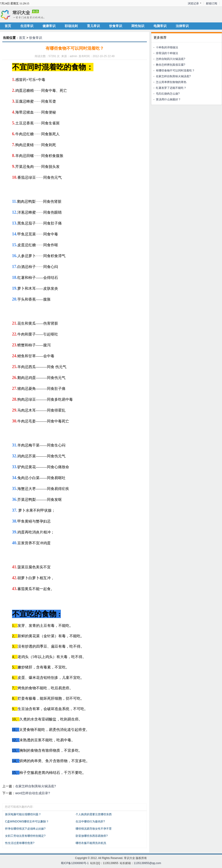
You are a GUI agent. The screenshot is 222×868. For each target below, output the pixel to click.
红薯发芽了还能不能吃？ (171, 88)
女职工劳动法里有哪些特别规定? (25, 836)
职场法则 (71, 26)
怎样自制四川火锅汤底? (171, 59)
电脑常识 (160, 26)
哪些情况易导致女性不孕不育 (94, 829)
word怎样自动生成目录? (33, 793)
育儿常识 (93, 26)
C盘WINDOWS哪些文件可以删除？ (27, 822)
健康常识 (49, 26)
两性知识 (138, 26)
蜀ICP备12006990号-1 (75, 863)
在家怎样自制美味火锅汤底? (36, 786)
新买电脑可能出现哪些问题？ (23, 814)
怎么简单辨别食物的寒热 (171, 82)
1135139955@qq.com (147, 863)
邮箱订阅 (212, 3)
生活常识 (27, 26)
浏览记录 (193, 3)
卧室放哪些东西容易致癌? (92, 836)
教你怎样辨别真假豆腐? (171, 65)
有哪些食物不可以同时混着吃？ (175, 71)
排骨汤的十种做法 (167, 53)
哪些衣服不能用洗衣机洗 (91, 843)
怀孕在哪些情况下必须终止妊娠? (25, 829)
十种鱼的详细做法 (167, 47)
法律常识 (182, 26)
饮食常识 (116, 26)
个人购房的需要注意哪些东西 (94, 814)
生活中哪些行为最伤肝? (90, 822)
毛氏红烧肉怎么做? (168, 94)
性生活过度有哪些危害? (20, 843)
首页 (8, 26)
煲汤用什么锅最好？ (168, 99)
